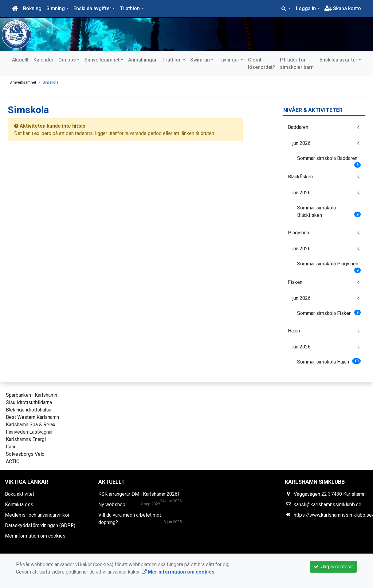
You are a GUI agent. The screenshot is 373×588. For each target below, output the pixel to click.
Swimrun (200, 60)
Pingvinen (298, 233)
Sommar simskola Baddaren (329, 160)
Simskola (51, 82)
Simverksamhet (102, 60)
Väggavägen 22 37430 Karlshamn (330, 494)
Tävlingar (229, 60)
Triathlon (130, 8)
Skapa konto (343, 8)
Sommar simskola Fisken (329, 313)
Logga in (306, 8)
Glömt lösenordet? (261, 64)
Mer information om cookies (35, 536)
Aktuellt (20, 60)
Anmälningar (142, 60)
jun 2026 (302, 143)
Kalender (43, 60)
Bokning (32, 8)
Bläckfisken (300, 177)
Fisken (295, 282)
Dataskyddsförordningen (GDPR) (40, 525)
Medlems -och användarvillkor (37, 515)
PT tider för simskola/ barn (297, 64)
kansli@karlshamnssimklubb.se (328, 505)
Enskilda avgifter (92, 8)
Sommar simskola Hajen (329, 362)
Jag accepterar (333, 567)
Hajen (294, 331)
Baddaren (298, 127)
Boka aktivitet (20, 494)
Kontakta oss (19, 505)
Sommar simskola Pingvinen (329, 266)
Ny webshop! (113, 505)
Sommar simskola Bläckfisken (329, 211)
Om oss (67, 60)
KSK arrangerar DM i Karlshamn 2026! (139, 494)
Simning (56, 8)
